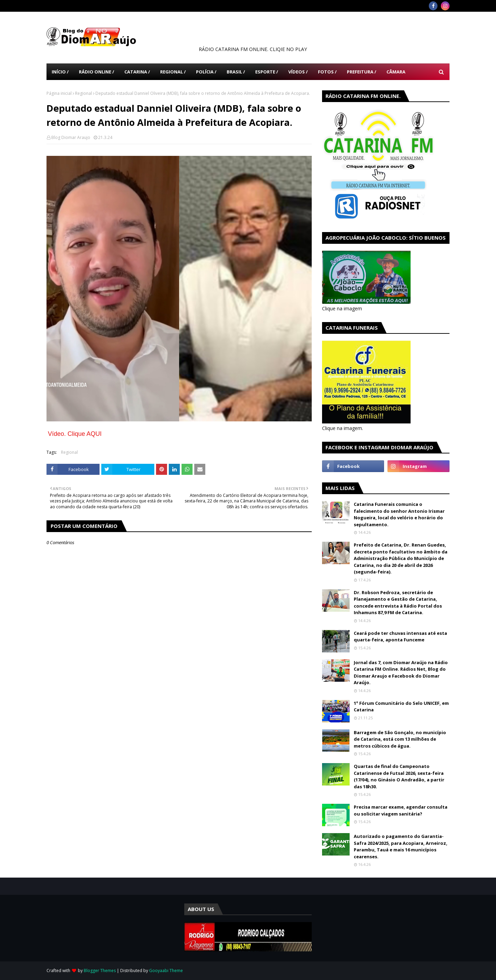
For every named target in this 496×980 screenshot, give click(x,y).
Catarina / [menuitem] (137, 72)
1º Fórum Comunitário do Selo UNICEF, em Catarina (401, 707)
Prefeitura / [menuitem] (361, 72)
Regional (84, 93)
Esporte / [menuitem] (267, 72)
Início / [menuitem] (60, 72)
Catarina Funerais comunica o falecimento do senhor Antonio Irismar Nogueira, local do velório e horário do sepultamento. (399, 514)
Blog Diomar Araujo (71, 137)
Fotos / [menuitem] (327, 72)
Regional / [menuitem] (173, 72)
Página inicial (59, 93)
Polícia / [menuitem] (206, 72)
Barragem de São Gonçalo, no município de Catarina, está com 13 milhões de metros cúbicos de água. (400, 739)
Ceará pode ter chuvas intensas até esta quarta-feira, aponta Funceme (400, 637)
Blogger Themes (100, 971)
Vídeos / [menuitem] (298, 72)
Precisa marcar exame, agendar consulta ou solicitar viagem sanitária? (401, 810)
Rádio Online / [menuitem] (96, 72)
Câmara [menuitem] (396, 72)
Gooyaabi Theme (166, 971)
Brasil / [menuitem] (236, 72)
